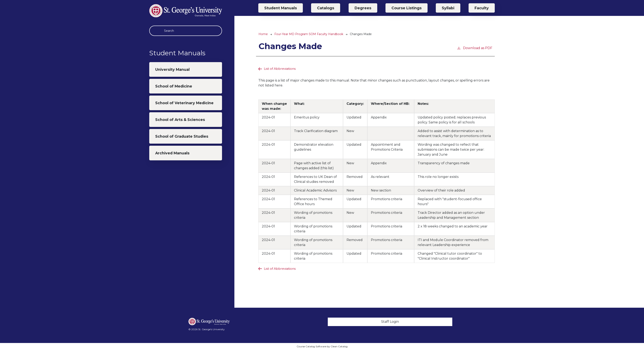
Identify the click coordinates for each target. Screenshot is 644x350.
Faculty (482, 8)
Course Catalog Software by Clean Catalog (322, 346)
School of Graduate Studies (182, 136)
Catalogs (326, 8)
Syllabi (448, 8)
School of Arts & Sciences (180, 120)
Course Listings (407, 8)
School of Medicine (174, 86)
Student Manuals (281, 8)
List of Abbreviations (280, 69)
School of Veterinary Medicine (184, 103)
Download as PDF (475, 48)
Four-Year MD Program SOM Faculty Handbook (309, 34)
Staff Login (390, 322)
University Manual (172, 69)
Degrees (363, 8)
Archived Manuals (172, 153)
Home (263, 34)
